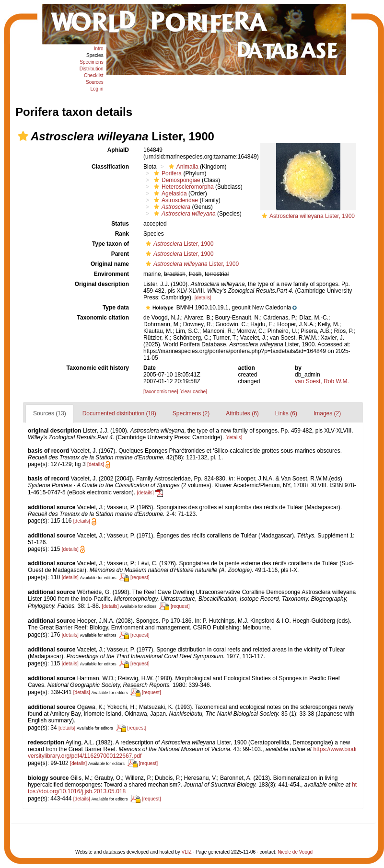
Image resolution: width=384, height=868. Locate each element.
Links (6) (286, 413)
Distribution (92, 69)
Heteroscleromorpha (183, 187)
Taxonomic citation (103, 318)
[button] (23, 136)
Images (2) (327, 413)
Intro (99, 49)
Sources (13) (50, 413)
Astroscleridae (175, 200)
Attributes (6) (242, 413)
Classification (110, 167)
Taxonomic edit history (98, 368)
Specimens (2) (191, 413)
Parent (120, 254)
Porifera (167, 173)
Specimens (91, 62)
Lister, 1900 (178, 244)
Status (120, 224)
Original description (102, 284)
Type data (116, 308)
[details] (203, 298)
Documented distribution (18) (119, 413)
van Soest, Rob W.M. (322, 381)
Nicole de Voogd (295, 852)
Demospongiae (176, 180)
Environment (111, 274)
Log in (97, 89)
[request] (140, 577)
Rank (122, 234)
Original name (110, 264)
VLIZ (187, 852)
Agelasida (169, 194)
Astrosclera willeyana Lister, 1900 (312, 216)
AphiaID (118, 150)
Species (95, 55)
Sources (95, 82)
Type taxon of (111, 244)
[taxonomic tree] (161, 392)
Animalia (182, 167)
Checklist (94, 75)
